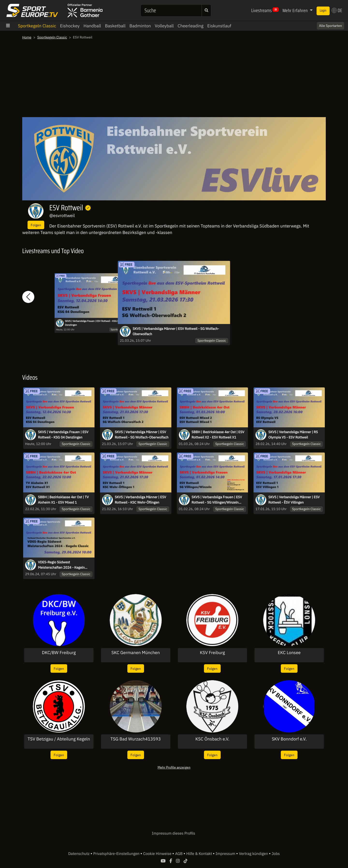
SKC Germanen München (136, 653)
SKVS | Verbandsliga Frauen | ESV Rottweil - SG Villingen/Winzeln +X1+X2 (217, 500)
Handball (92, 26)
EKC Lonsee (289, 653)
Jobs (276, 854)
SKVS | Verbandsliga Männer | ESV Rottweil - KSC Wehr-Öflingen (141, 500)
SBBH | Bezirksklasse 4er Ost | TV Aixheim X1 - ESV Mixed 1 (63, 500)
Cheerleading (191, 26)
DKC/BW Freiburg (59, 653)
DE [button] (337, 10)
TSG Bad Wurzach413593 (136, 739)
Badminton (140, 26)
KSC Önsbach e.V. (213, 739)
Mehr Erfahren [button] (296, 10)
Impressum (226, 854)
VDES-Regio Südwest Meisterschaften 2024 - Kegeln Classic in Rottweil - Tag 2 (61, 565)
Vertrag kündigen (254, 854)
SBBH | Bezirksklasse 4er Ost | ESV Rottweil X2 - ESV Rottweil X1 (218, 435)
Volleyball (164, 26)
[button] (28, 297)
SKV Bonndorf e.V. (289, 739)
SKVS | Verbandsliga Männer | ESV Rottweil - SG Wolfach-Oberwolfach (176, 331)
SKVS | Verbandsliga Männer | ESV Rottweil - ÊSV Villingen (294, 500)
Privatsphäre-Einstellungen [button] (117, 854)
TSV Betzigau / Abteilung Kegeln (59, 739)
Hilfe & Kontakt (200, 854)
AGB (179, 854)
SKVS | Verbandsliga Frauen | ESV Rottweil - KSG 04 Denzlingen (93, 323)
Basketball (115, 26)
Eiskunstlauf (219, 26)
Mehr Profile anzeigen (174, 767)
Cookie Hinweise (158, 854)
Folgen (36, 225)
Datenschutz (79, 854)
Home (27, 37)
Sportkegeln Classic (37, 26)
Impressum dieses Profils (173, 833)
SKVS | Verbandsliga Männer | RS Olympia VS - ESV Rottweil (293, 435)
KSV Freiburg (212, 653)
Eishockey (70, 26)
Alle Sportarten (330, 26)
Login (323, 11)
